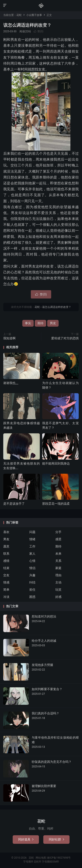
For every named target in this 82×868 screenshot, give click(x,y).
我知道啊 (9, 338)
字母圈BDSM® (50, 862)
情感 (6, 582)
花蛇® (38, 862)
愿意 (6, 546)
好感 (58, 597)
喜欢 (6, 532)
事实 (28, 323)
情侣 (32, 568)
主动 (58, 582)
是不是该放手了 (14, 504)
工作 (32, 546)
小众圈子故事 (34, 15)
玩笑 (58, 590)
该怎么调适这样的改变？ (27, 25)
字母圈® (28, 862)
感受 (58, 539)
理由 (58, 575)
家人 (32, 554)
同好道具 (26, 839)
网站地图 (41, 858)
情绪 (32, 539)
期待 (40, 323)
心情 (32, 561)
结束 (6, 568)
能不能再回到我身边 (56, 463)
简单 (6, 590)
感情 (6, 561)
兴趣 (32, 575)
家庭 (58, 568)
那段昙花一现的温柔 (56, 504)
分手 (58, 532)
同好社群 (56, 839)
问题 (32, 532)
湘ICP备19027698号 (59, 858)
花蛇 (41, 5)
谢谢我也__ (11, 383)
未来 (58, 554)
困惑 (32, 597)
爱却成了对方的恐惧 (65, 338)
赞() (38, 31)
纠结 (32, 582)
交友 (6, 575)
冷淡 (6, 597)
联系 (6, 554)
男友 (53, 323)
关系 (58, 561)
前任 (32, 590)
